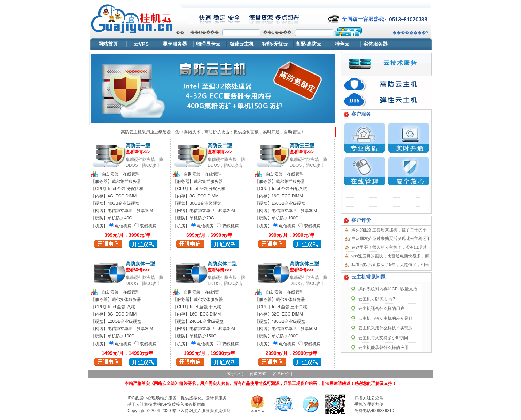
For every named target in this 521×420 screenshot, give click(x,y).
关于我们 (235, 374)
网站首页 (108, 44)
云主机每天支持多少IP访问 (383, 338)
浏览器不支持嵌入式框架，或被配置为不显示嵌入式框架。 (302, 32)
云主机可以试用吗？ (377, 299)
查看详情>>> (138, 152)
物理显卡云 (208, 44)
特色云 (342, 44)
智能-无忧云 (275, 44)
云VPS (141, 44)
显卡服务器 (175, 44)
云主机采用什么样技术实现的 (386, 328)
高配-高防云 (308, 44)
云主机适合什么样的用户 (381, 309)
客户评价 (281, 374)
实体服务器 (375, 44)
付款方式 (258, 374)
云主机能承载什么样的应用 (383, 348)
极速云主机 (242, 44)
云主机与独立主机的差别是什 (386, 318)
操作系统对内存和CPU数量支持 (388, 289)
